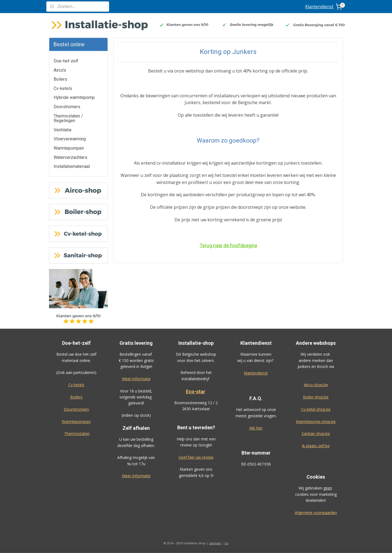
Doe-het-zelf (66, 61)
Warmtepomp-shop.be (316, 421)
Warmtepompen (69, 148)
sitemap (215, 543)
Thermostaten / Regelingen (68, 118)
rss (226, 543)
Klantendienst (319, 7)
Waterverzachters (71, 157)
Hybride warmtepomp (74, 97)
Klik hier (256, 428)
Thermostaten (77, 433)
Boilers (60, 79)
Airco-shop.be (316, 385)
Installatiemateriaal (72, 166)
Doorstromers (67, 107)
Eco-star (196, 392)
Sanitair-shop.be (316, 433)
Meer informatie (136, 379)
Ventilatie (63, 130)
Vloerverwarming (70, 139)
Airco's (60, 70)
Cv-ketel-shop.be (316, 409)
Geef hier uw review (196, 457)
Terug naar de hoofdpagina (228, 245)
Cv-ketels (63, 88)
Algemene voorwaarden (316, 513)
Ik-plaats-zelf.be (316, 446)
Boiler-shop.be (316, 397)
